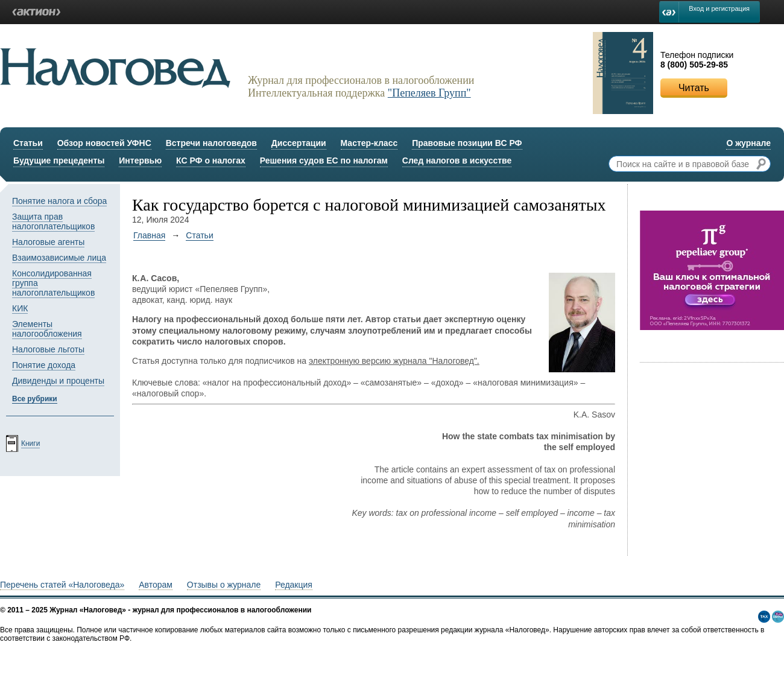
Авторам (156, 585)
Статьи (28, 143)
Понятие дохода (44, 365)
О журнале (748, 143)
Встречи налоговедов (211, 143)
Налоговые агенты (48, 242)
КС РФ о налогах (211, 160)
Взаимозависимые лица (59, 258)
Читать (694, 88)
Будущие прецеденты (59, 160)
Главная (149, 235)
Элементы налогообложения (47, 329)
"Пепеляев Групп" (429, 93)
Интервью (140, 160)
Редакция (294, 585)
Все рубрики (35, 399)
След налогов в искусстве (457, 160)
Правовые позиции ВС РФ (467, 143)
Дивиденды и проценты (58, 381)
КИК (20, 308)
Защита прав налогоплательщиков (53, 221)
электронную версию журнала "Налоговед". (394, 361)
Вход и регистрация (719, 8)
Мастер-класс (369, 143)
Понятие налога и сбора (59, 201)
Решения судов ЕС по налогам (324, 160)
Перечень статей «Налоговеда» (62, 585)
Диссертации (299, 143)
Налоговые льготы (48, 349)
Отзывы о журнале (224, 585)
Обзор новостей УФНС (104, 143)
